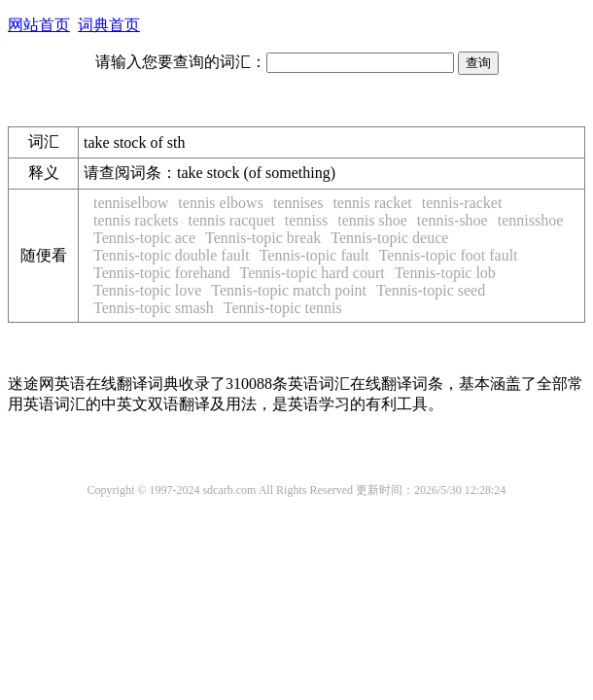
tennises (298, 203)
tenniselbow (131, 203)
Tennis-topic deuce (389, 238)
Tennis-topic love (147, 290)
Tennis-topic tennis (283, 308)
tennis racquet (232, 220)
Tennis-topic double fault (172, 255)
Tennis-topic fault (314, 255)
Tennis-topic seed (431, 290)
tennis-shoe (453, 220)
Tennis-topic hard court (313, 273)
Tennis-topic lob (445, 273)
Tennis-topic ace (144, 238)
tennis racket (372, 203)
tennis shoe (372, 220)
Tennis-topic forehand (162, 273)
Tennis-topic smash (154, 308)
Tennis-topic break (263, 238)
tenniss (306, 220)
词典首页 (109, 25)
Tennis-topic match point (289, 290)
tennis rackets (136, 220)
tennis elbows (221, 203)
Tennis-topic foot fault (449, 255)
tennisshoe (531, 220)
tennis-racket (462, 203)
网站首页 (39, 25)
